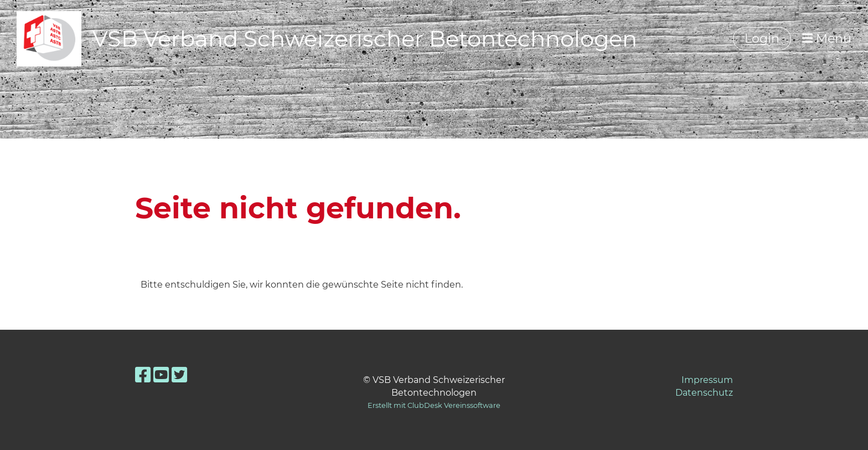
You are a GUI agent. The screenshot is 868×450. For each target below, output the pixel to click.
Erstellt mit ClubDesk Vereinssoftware (434, 405)
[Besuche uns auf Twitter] (179, 375)
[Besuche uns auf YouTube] (161, 375)
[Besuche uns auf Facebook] (143, 375)
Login (762, 39)
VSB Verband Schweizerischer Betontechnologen (365, 39)
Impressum (707, 380)
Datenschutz (704, 393)
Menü (827, 39)
